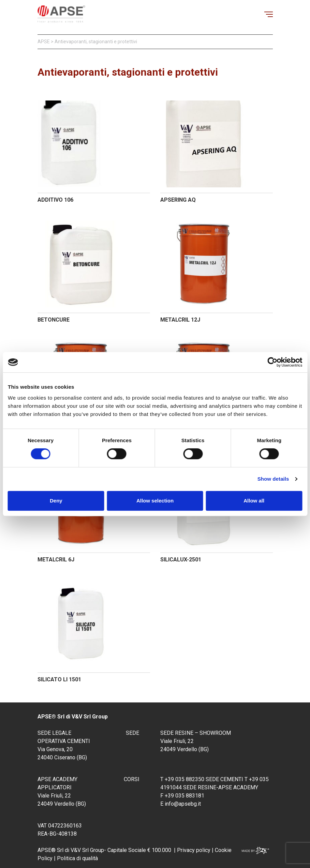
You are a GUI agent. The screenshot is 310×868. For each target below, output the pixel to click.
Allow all (254, 501)
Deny (56, 501)
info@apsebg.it (183, 804)
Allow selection (155, 501)
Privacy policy (194, 850)
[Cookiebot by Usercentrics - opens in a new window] (272, 362)
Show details (273, 479)
